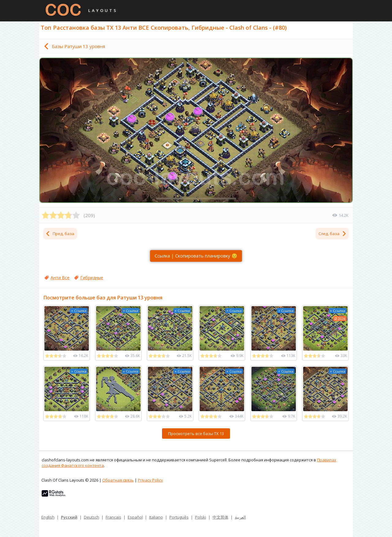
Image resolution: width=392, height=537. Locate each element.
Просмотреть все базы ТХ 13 (196, 434)
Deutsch (92, 517)
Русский (69, 517)
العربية (240, 517)
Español (135, 517)
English (48, 517)
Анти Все (60, 278)
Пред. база (60, 234)
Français (113, 517)
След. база (333, 234)
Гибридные (92, 278)
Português (179, 517)
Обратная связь (118, 480)
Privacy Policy (150, 480)
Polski (201, 517)
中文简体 (221, 517)
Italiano (156, 517)
